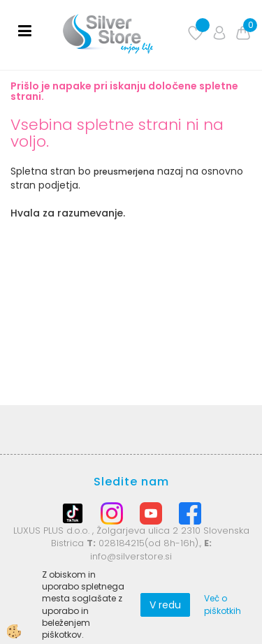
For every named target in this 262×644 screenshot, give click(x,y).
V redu (165, 605)
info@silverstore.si (131, 556)
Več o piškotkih (223, 604)
